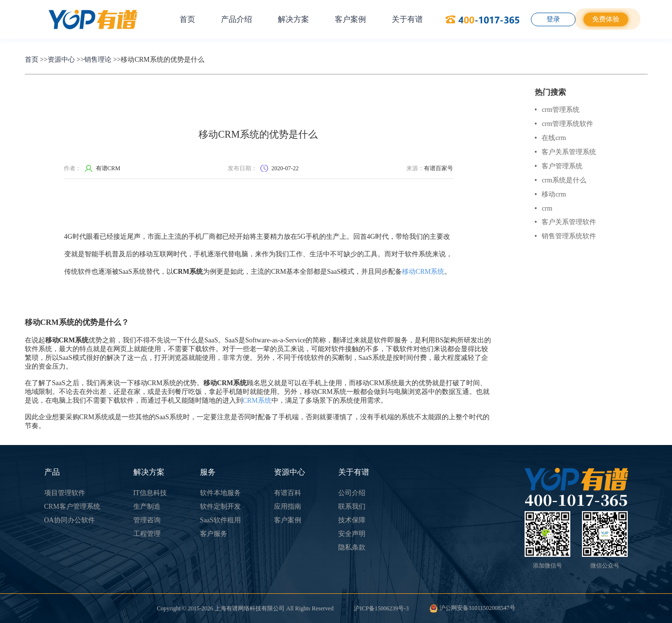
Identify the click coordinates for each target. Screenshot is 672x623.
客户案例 (350, 19)
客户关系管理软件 (566, 222)
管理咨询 (147, 520)
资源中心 (61, 60)
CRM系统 (257, 400)
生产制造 (147, 507)
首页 (187, 19)
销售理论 (98, 60)
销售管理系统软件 (566, 236)
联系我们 (352, 507)
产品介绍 (236, 19)
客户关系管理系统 (566, 152)
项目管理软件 (65, 493)
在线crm (551, 138)
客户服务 (214, 534)
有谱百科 (288, 493)
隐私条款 (352, 547)
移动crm (551, 194)
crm (544, 208)
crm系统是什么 (561, 180)
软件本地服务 (220, 493)
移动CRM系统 (423, 272)
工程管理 (147, 534)
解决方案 (293, 19)
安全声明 (352, 534)
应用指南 (288, 507)
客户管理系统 (559, 166)
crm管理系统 (557, 110)
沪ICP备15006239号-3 (381, 608)
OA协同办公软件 (70, 520)
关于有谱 (407, 19)
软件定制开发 (220, 507)
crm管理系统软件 (564, 124)
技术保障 (352, 520)
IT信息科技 (150, 493)
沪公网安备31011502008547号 (472, 608)
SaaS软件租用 (220, 520)
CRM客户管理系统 (72, 507)
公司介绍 (352, 493)
